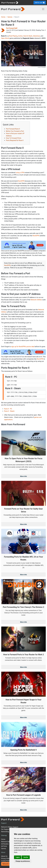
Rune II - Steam (9, 411)
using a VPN (20, 173)
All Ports (4, 846)
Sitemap (4, 835)
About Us (4, 856)
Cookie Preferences (8, 861)
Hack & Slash (28, 36)
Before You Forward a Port (15, 131)
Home (3, 17)
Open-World (5, 38)
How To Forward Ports (14, 138)
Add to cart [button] (40, 3)
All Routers (5, 844)
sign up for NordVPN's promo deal (23, 347)
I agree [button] (18, 857)
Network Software (7, 842)
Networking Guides (8, 832)
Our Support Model (8, 829)
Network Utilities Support (10, 827)
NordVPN (21, 181)
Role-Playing (13, 36)
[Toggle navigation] (43, 9)
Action (20, 36)
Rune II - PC (8, 409)
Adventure (36, 36)
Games (10, 17)
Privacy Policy (6, 859)
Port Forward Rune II (13, 129)
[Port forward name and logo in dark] (13, 9)
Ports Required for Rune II (15, 140)
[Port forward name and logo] (10, 2)
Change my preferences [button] (23, 861)
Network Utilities (36, 300)
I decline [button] (26, 857)
